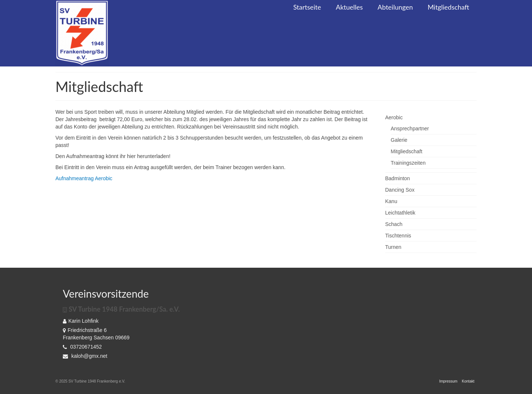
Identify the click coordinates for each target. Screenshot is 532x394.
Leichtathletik (400, 213)
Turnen (393, 247)
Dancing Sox (400, 190)
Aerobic (394, 117)
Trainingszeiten (408, 163)
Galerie (399, 140)
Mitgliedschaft (407, 151)
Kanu (391, 201)
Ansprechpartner (410, 129)
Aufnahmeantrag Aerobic (84, 178)
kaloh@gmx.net (85, 356)
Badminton (398, 178)
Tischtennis (398, 236)
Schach (394, 224)
